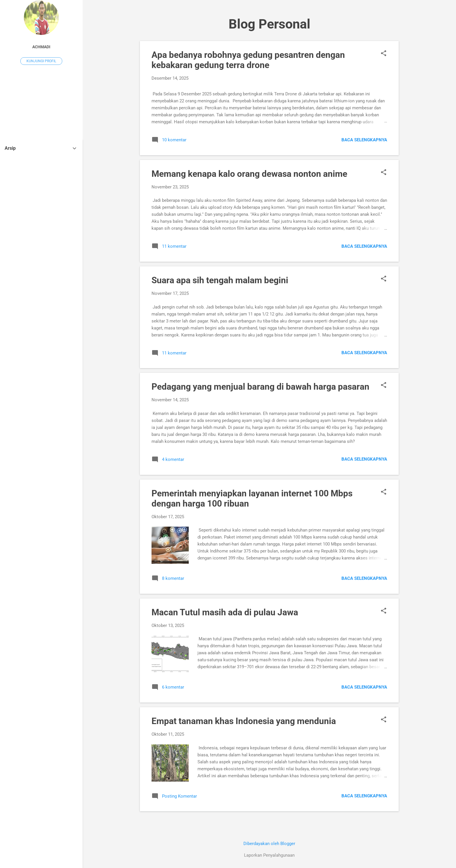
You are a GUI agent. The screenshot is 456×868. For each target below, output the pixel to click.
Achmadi (41, 47)
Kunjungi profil (41, 61)
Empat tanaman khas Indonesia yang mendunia (244, 721)
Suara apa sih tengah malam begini (220, 280)
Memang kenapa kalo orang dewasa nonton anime (249, 174)
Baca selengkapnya (364, 140)
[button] (384, 54)
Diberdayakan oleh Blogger (269, 844)
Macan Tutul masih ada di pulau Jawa (225, 612)
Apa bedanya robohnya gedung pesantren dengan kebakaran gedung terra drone (248, 60)
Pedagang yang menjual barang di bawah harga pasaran (260, 387)
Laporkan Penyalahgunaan (269, 855)
